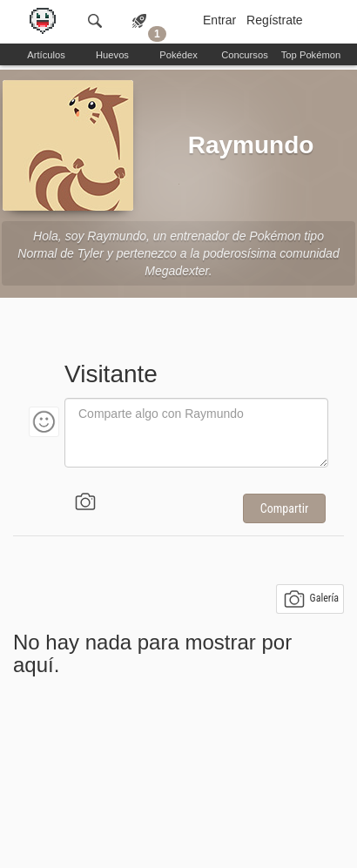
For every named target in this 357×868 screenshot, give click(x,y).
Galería (311, 599)
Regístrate (275, 20)
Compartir (284, 508)
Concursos (244, 55)
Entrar (219, 20)
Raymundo (251, 145)
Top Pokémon (311, 55)
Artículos (46, 55)
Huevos (112, 55)
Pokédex (178, 55)
